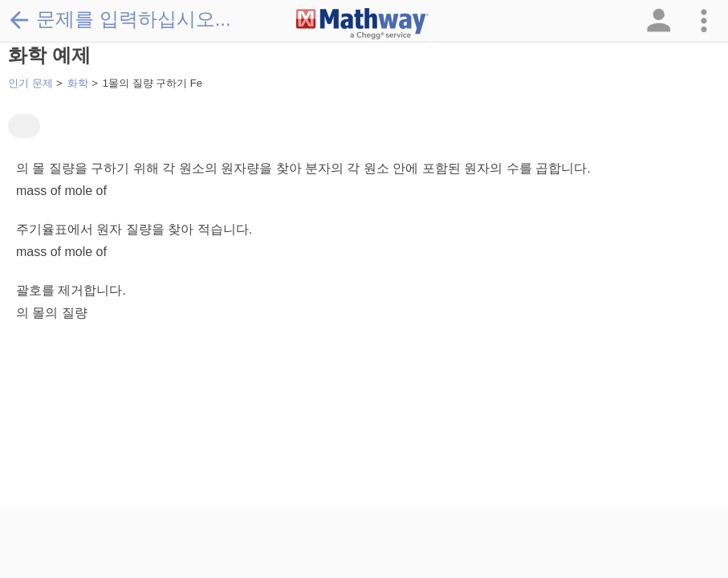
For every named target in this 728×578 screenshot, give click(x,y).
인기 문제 (31, 83)
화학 (78, 83)
